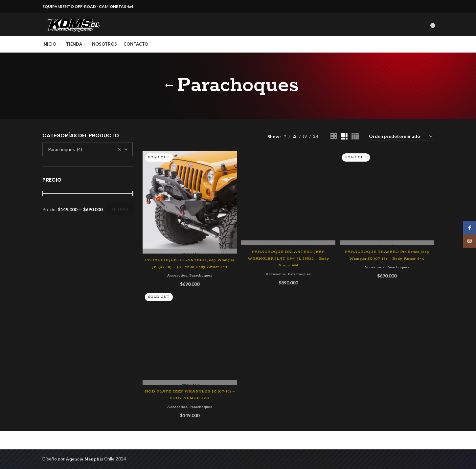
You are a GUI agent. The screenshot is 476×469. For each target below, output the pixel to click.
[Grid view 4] (355, 149)
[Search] (426, 31)
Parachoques (201, 293)
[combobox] (88, 162)
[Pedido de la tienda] (401, 149)
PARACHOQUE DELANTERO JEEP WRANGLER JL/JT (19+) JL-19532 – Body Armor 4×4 (288, 238)
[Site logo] (80, 31)
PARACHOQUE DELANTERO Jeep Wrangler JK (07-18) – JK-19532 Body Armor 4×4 (189, 277)
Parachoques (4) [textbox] (65, 161)
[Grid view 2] (334, 149)
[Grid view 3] (344, 149)
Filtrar (120, 221)
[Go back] (169, 98)
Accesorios (176, 293)
